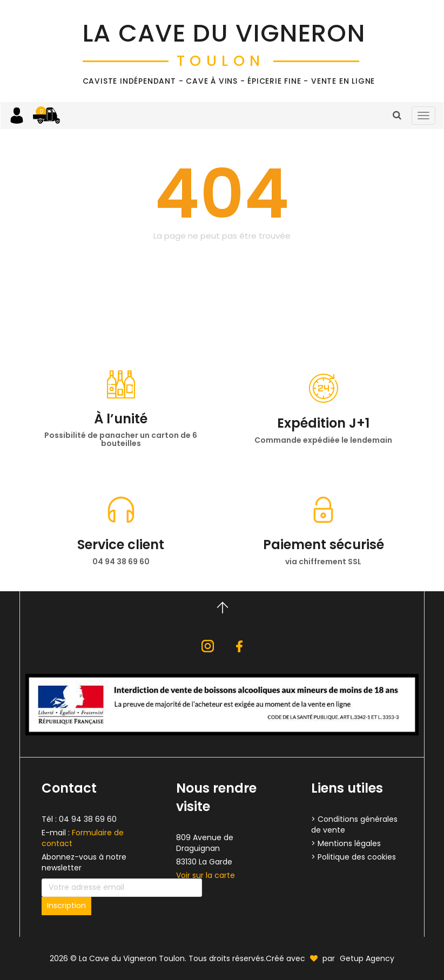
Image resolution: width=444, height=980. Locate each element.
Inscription (66, 905)
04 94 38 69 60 (88, 819)
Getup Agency (367, 958)
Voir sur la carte (206, 875)
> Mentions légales (346, 843)
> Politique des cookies (354, 857)
